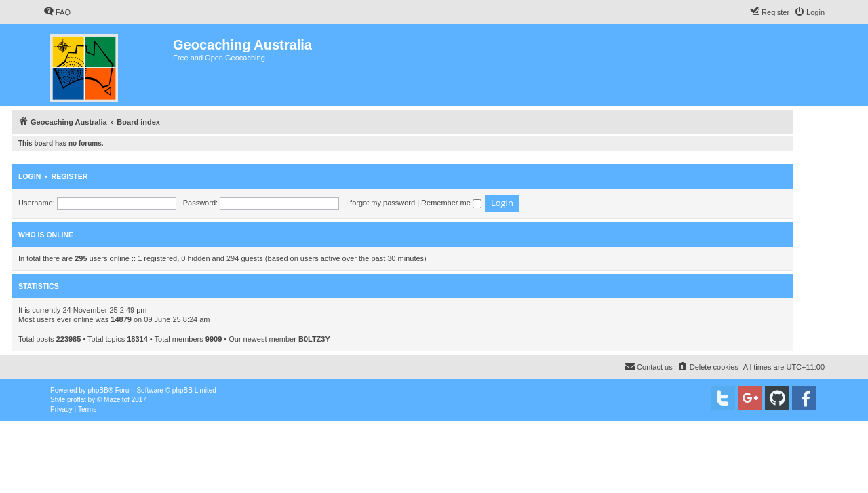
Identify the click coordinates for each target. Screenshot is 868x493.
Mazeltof (117, 400)
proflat (77, 400)
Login (29, 176)
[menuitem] (57, 12)
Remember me (451, 203)
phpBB (98, 390)
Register (70, 176)
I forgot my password (380, 203)
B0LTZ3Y (314, 339)
